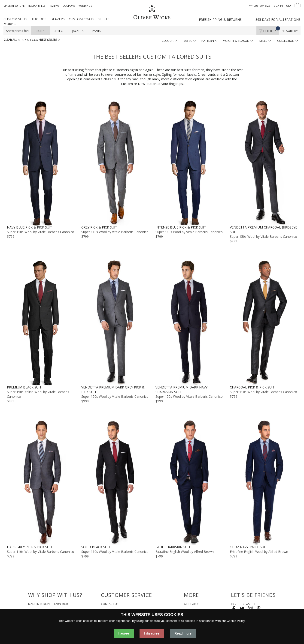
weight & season (238, 41)
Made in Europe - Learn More (49, 604)
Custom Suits (15, 19)
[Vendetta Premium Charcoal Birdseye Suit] (264, 163)
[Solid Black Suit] (115, 482)
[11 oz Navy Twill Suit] (264, 482)
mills (265, 41)
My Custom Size (259, 6)
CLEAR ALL (12, 40)
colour (169, 41)
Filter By (269, 30)
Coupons (69, 6)
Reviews (54, 6)
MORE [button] (10, 24)
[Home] (152, 13)
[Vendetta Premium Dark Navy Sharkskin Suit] (189, 322)
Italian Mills (37, 6)
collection (287, 41)
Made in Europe (14, 6)
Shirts (104, 19)
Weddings (85, 6)
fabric (189, 41)
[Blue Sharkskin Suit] (189, 482)
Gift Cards (192, 604)
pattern (209, 41)
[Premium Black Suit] (41, 322)
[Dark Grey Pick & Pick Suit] (41, 482)
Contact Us (110, 604)
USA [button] (289, 6)
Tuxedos (39, 19)
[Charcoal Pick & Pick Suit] (264, 322)
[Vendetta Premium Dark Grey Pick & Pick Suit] (115, 322)
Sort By (290, 31)
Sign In (278, 6)
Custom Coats (82, 19)
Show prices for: (17, 31)
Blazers (58, 19)
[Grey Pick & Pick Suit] (115, 163)
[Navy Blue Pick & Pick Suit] (41, 163)
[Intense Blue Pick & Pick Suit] (189, 163)
